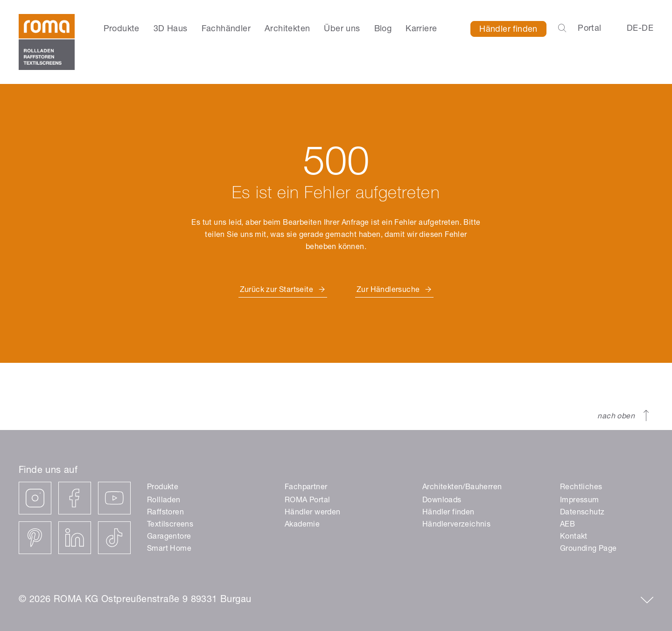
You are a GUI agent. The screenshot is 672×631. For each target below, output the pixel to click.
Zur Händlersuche (388, 291)
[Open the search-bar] (562, 29)
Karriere (421, 29)
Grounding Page (588, 549)
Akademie (302, 525)
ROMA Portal (307, 501)
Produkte (122, 29)
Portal (589, 29)
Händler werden (313, 513)
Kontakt (574, 537)
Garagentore (169, 537)
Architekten (287, 29)
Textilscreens (170, 525)
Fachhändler (226, 29)
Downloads (442, 501)
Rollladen (164, 501)
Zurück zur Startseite (276, 291)
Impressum (580, 501)
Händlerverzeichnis (456, 525)
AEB (567, 525)
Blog (383, 29)
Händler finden (508, 30)
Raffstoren (165, 513)
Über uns (342, 29)
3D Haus (171, 29)
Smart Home (169, 549)
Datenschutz (582, 513)
